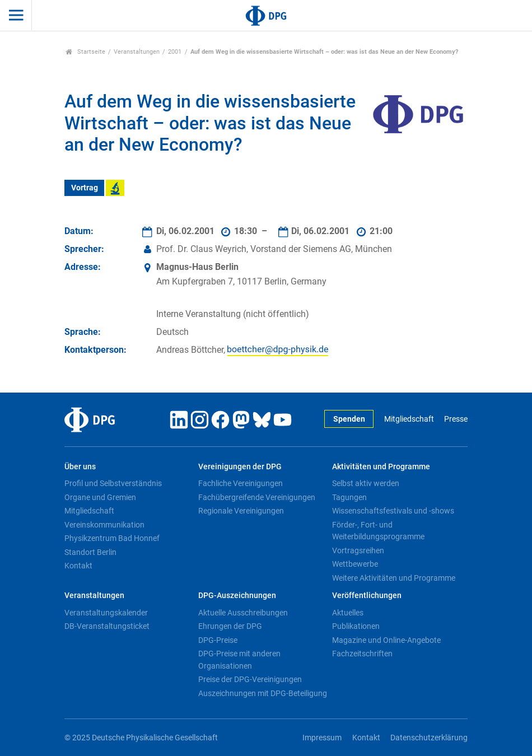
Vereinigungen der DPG (240, 467)
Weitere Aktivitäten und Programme (394, 578)
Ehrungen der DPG (230, 626)
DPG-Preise (218, 640)
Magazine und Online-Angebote (386, 640)
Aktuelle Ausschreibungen (243, 613)
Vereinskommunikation (104, 525)
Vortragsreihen (358, 550)
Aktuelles (348, 613)
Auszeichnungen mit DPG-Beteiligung (263, 693)
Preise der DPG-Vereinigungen (250, 679)
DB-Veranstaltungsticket (107, 626)
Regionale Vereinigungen (241, 511)
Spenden (349, 419)
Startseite (85, 52)
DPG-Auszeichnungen (237, 596)
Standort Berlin (90, 552)
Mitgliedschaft (409, 419)
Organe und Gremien (100, 497)
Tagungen (349, 497)
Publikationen (356, 626)
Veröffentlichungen (367, 596)
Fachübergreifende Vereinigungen (257, 497)
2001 (175, 52)
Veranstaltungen (137, 52)
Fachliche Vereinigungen (241, 483)
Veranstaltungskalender (106, 613)
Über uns (80, 467)
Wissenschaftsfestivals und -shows (393, 511)
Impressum (322, 738)
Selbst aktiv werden (366, 483)
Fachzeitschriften (362, 654)
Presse (456, 419)
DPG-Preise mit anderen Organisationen (239, 660)
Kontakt (78, 566)
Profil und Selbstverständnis (113, 483)
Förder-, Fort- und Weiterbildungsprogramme (378, 531)
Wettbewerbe (355, 564)
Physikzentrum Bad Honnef (112, 538)
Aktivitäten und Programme (381, 467)
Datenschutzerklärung (429, 738)
